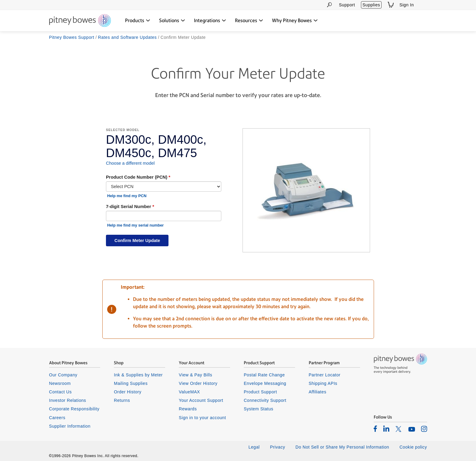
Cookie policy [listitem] (413, 447)
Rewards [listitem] (188, 409)
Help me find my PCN (127, 196)
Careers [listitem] (57, 418)
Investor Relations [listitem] (68, 400)
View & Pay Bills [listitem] (195, 375)
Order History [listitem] (128, 392)
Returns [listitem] (122, 400)
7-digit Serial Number (129, 207)
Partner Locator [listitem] (325, 375)
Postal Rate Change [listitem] (264, 375)
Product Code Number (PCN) (137, 177)
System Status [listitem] (259, 409)
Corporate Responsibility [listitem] (74, 409)
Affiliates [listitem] (318, 392)
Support (347, 5)
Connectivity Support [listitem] (265, 400)
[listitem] (375, 429)
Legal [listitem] (254, 447)
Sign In (407, 5)
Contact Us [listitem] (61, 392)
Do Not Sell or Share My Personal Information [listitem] (342, 447)
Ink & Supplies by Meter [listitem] (138, 375)
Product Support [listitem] (260, 392)
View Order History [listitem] (198, 383)
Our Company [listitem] (63, 375)
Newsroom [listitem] (60, 383)
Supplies (371, 5)
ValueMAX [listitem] (189, 392)
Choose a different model (130, 163)
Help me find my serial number (135, 225)
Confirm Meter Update (137, 241)
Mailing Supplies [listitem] (131, 383)
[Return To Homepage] (80, 21)
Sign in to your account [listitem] (202, 418)
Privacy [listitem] (277, 447)
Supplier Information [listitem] (70, 426)
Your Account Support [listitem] (201, 400)
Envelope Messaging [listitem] (265, 383)
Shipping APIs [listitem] (323, 383)
